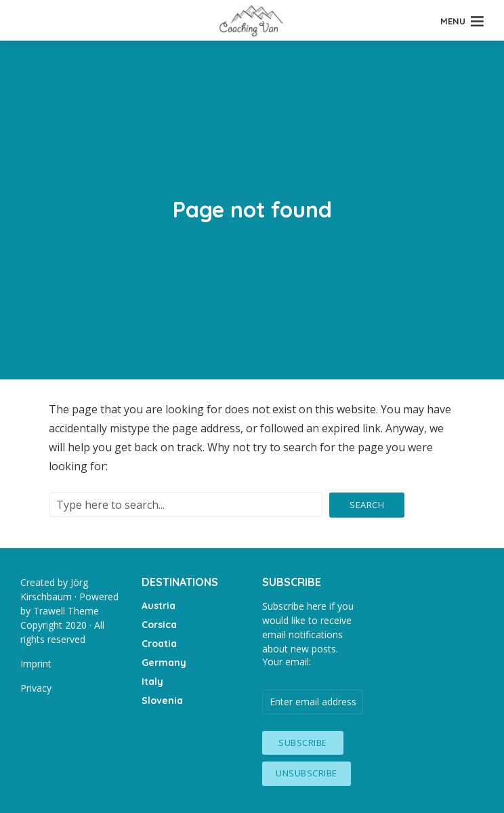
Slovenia (162, 701)
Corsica (159, 625)
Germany (164, 663)
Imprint (36, 664)
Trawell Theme (66, 611)
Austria (159, 606)
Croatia (159, 644)
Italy (152, 682)
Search (367, 505)
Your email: (287, 662)
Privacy (36, 688)
